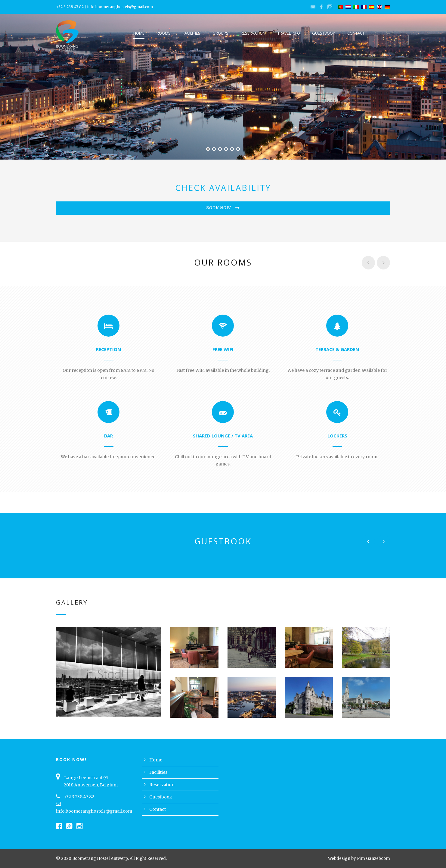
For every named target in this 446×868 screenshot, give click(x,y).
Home (139, 33)
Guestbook (324, 33)
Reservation (253, 33)
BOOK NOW (223, 208)
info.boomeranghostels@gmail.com (120, 7)
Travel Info (289, 33)
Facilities (192, 33)
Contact (356, 33)
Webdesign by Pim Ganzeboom (359, 859)
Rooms (164, 33)
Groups (220, 33)
